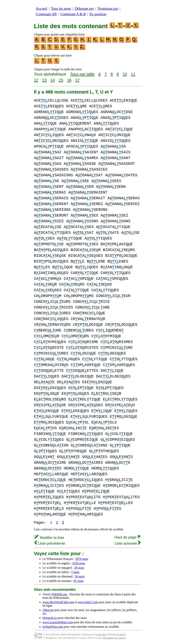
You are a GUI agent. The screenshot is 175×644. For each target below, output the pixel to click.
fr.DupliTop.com (53, 627)
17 (77, 80)
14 (53, 80)
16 (69, 80)
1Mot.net (48, 610)
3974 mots (82, 559)
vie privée (121, 634)
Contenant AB (46, 14)
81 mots (79, 581)
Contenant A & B (73, 14)
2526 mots (79, 563)
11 (133, 74)
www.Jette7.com (88, 602)
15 (61, 80)
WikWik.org (59, 594)
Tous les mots (61, 9)
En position (98, 14)
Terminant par (108, 9)
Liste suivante (128, 543)
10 (125, 74)
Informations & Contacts (114, 638)
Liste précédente (50, 543)
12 (36, 80)
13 (44, 80)
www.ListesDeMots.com (58, 622)
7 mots (75, 572)
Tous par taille (82, 74)
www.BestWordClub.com (58, 602)
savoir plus (101, 634)
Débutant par (84, 9)
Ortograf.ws (50, 618)
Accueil (42, 9)
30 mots (80, 576)
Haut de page (127, 537)
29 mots (79, 568)
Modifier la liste (49, 538)
